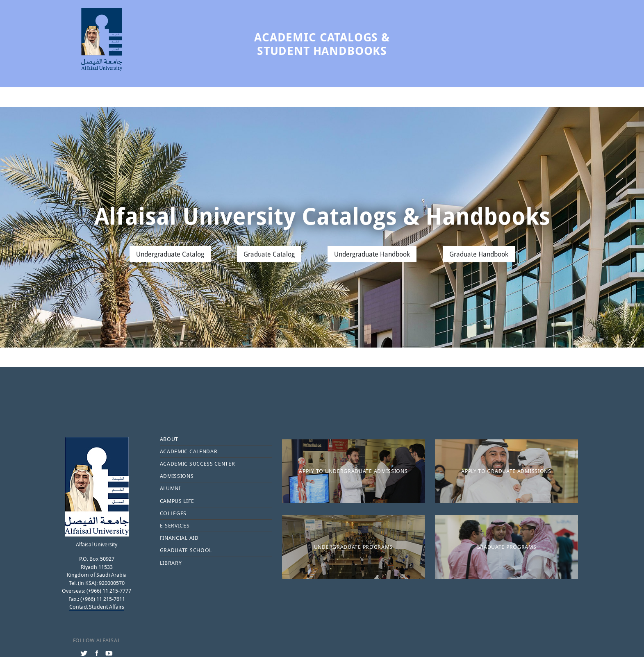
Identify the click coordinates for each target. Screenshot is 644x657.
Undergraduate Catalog (170, 254)
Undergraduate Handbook (372, 254)
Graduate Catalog (269, 254)
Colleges (173, 513)
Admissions (177, 476)
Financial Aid (179, 538)
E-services (175, 525)
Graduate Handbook (479, 254)
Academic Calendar (189, 451)
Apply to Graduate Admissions (506, 471)
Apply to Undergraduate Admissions (353, 471)
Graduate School (186, 550)
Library (171, 563)
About (169, 439)
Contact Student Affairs (97, 607)
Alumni (170, 488)
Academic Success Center (198, 464)
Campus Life (177, 501)
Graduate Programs (506, 547)
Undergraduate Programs (353, 547)
